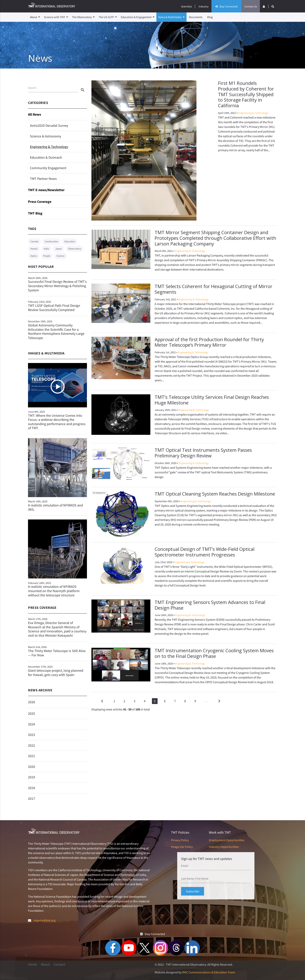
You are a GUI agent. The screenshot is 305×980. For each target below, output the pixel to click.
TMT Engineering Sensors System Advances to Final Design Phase (210, 605)
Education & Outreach (46, 157)
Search (32, 88)
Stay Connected (226, 6)
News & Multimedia (171, 17)
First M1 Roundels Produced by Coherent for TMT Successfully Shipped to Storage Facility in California (246, 94)
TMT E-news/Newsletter (46, 190)
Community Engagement (48, 168)
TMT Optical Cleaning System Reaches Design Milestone (215, 494)
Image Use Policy (182, 847)
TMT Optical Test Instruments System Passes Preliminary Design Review (203, 453)
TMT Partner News (43, 179)
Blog (210, 17)
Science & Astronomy (46, 136)
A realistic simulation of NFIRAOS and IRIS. (55, 507)
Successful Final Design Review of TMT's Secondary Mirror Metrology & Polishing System (57, 284)
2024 (32, 724)
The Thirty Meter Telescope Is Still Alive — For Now (57, 651)
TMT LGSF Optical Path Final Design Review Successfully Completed (57, 306)
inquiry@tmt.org (45, 920)
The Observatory (83, 17)
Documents (196, 17)
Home (32, 964)
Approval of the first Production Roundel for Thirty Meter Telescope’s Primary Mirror (209, 342)
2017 (32, 799)
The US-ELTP (108, 17)
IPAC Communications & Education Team (209, 972)
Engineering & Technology (49, 147)
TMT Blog (35, 213)
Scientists (187, 6)
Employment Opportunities (227, 840)
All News (35, 114)
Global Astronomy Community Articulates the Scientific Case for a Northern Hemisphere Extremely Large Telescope (57, 330)
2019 (32, 777)
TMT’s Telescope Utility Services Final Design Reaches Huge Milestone (212, 400)
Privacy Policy (180, 840)
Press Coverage (40, 202)
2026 (32, 702)
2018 (32, 788)
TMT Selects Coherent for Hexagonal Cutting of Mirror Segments (213, 289)
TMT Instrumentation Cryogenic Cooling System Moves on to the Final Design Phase (214, 653)
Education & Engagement (138, 17)
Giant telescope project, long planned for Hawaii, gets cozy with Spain (57, 671)
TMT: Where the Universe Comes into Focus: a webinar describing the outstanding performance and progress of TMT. (57, 422)
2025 (32, 713)
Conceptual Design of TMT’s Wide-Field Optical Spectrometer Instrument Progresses (205, 552)
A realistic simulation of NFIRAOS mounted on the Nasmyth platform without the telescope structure (54, 591)
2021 (32, 756)
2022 (32, 745)
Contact (59, 964)
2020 (32, 767)
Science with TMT (56, 17)
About (35, 17)
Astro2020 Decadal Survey (49, 125)
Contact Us (251, 6)
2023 (32, 735)
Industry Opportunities (224, 847)
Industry (204, 6)
